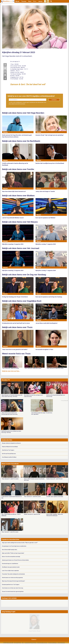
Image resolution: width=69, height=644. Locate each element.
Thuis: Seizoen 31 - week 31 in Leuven (10, 479)
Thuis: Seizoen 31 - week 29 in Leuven (10, 532)
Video (30, 1)
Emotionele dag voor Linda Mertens (10, 564)
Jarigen (40, 1)
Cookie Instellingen (52, 643)
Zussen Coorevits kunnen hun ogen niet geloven (13, 592)
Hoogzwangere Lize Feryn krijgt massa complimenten (14, 546)
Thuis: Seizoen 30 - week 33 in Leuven (11, 368)
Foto (35, 1)
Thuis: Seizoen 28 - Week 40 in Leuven (33, 368)
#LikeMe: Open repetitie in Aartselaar (55, 497)
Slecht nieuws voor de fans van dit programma (12, 578)
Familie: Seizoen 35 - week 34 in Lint (54, 479)
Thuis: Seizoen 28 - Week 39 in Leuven (55, 368)
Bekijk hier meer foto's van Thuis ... (11, 371)
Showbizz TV (6, 380)
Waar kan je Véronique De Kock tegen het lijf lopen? (13, 581)
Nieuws (17, 1)
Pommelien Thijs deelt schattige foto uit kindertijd (13, 574)
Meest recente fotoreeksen (10, 464)
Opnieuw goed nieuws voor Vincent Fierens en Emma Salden (15, 560)
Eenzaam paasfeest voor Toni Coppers (11, 585)
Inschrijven (54, 100)
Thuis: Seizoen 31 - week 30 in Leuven (32, 497)
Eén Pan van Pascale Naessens (9, 454)
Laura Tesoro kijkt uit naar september (10, 571)
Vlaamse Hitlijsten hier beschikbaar (10, 447)
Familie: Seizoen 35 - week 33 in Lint (32, 514)
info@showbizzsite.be (42, 643)
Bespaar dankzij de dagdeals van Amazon (11, 443)
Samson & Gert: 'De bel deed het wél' (28, 84)
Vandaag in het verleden (9, 598)
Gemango (63, 643)
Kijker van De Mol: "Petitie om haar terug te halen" (13, 553)
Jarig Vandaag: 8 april (8, 612)
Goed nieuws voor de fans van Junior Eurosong (13, 588)
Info (23, 643)
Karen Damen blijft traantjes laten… (10, 550)
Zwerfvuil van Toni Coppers (8, 450)
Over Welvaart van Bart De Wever (9, 457)
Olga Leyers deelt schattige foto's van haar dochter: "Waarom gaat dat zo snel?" (20, 543)
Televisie (24, 1)
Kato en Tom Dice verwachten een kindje (11, 557)
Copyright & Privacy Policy (30, 643)
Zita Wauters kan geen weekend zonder (11, 567)
